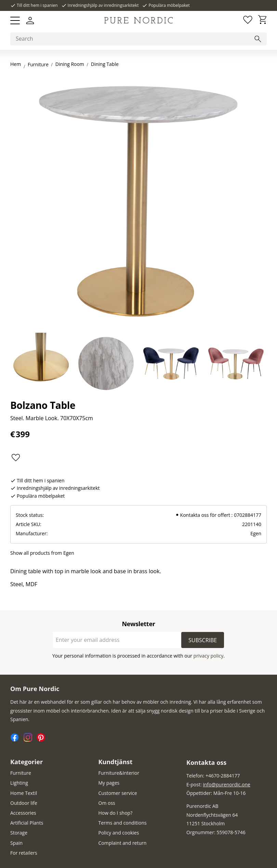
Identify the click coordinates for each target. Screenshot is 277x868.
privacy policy (209, 656)
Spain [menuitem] (16, 843)
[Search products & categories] (138, 39)
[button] (15, 20)
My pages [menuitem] (109, 783)
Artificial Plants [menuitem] (27, 823)
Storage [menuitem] (19, 833)
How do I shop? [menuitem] (116, 813)
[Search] (258, 39)
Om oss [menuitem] (107, 803)
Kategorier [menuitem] (27, 762)
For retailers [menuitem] (24, 853)
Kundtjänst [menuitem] (116, 762)
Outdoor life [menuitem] (24, 803)
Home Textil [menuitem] (24, 793)
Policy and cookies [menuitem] (119, 833)
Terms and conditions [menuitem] (123, 823)
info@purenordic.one (227, 784)
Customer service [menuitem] (118, 793)
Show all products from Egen (42, 553)
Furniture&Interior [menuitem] (119, 773)
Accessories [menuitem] (23, 813)
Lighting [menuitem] (19, 783)
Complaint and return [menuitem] (123, 843)
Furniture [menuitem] (21, 773)
